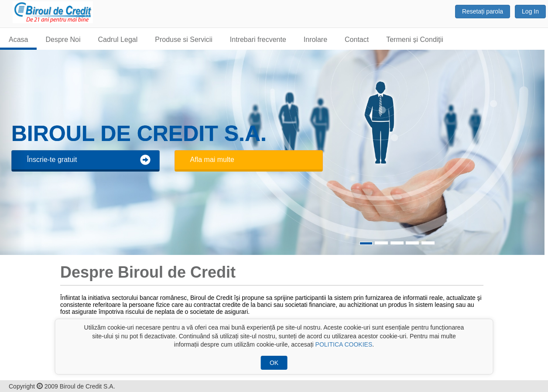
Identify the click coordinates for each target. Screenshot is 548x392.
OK (274, 363)
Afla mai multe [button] (212, 160)
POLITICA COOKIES (344, 344)
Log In (530, 11)
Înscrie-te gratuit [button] (89, 160)
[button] (531, 152)
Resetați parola (483, 11)
